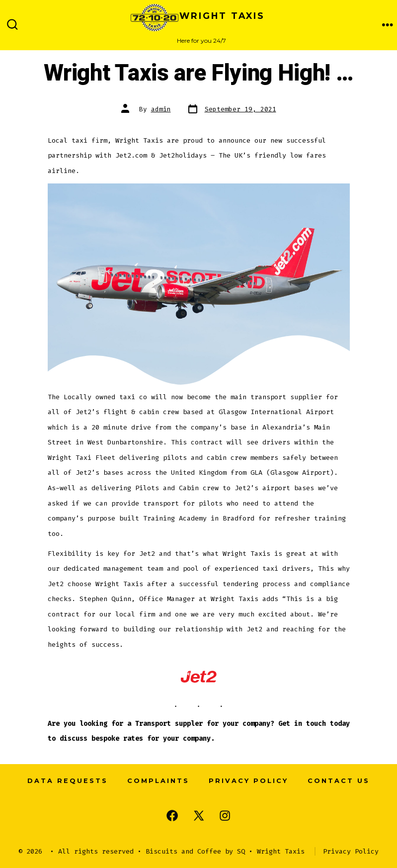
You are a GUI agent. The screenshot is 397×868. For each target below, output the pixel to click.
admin (161, 109)
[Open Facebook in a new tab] (172, 816)
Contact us (339, 781)
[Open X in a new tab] (199, 816)
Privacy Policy (248, 781)
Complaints (158, 781)
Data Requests (68, 781)
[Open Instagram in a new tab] (225, 816)
